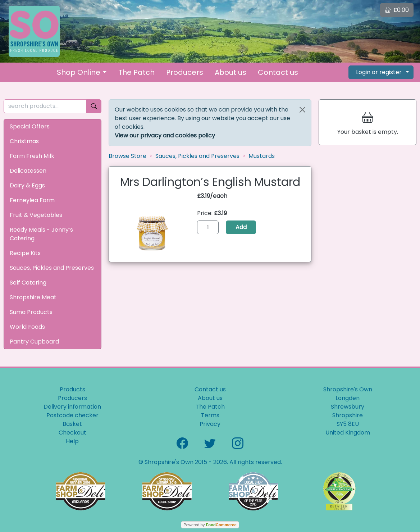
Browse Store (127, 156)
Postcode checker (72, 415)
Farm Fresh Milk (32, 156)
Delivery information (72, 407)
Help (72, 441)
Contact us (278, 72)
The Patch (136, 72)
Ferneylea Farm (32, 200)
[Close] (302, 110)
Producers (185, 72)
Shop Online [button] (79, 72)
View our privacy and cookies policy (165, 135)
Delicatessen (28, 171)
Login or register (379, 72)
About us (230, 72)
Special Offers (30, 126)
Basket (72, 424)
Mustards (262, 156)
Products (72, 389)
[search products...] (45, 106)
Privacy (210, 424)
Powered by (210, 525)
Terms (210, 415)
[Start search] (94, 106)
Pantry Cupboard (34, 342)
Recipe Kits (25, 253)
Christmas (24, 141)
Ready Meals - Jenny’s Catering (41, 234)
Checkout (72, 433)
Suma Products (31, 312)
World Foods (27, 327)
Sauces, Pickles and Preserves (52, 268)
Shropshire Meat (33, 297)
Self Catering (28, 283)
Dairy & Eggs (27, 185)
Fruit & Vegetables (36, 215)
